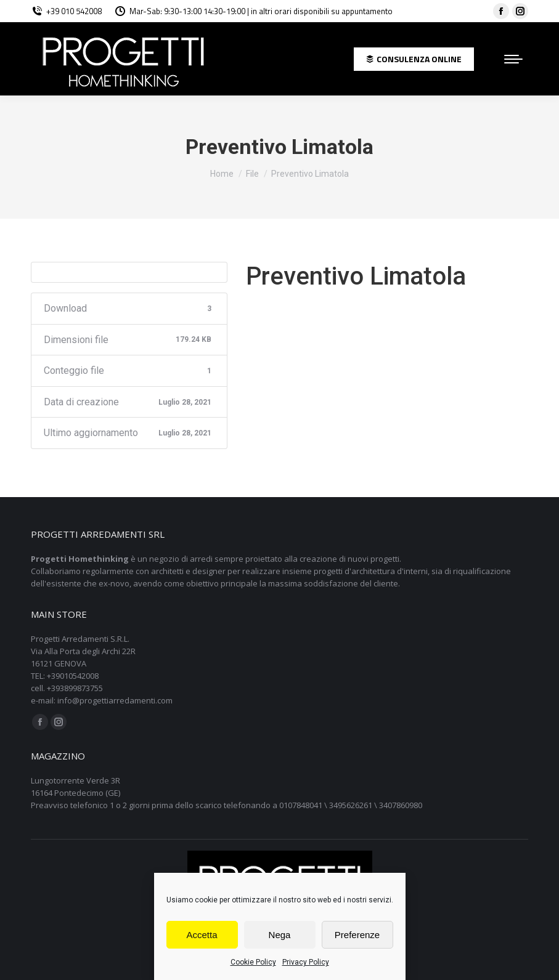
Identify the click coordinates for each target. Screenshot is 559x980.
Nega (280, 935)
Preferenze (357, 935)
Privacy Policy (306, 962)
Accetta (202, 935)
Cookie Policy (253, 962)
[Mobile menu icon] (513, 59)
